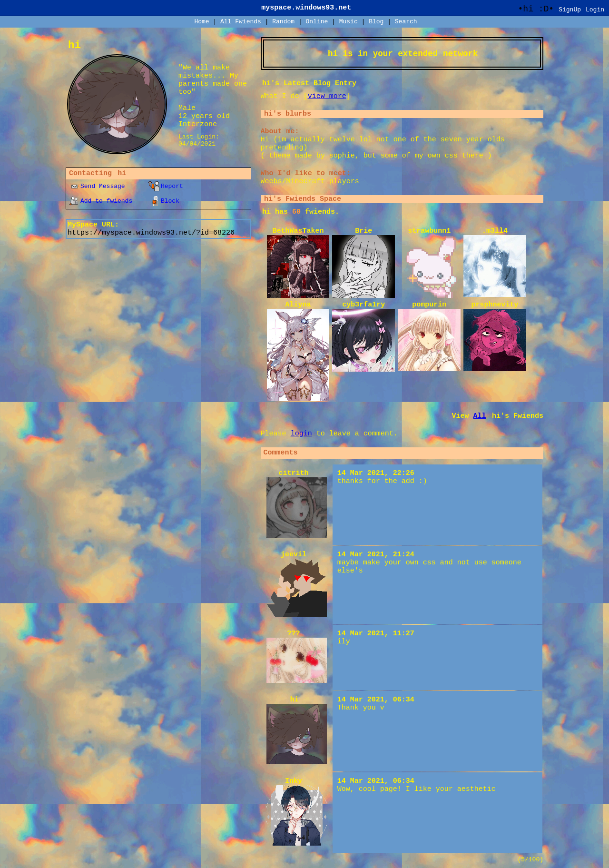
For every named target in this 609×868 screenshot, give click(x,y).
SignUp (570, 10)
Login (595, 10)
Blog (376, 22)
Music (349, 22)
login (301, 434)
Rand (283, 22)
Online (317, 22)
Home (201, 22)
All (241, 22)
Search (406, 22)
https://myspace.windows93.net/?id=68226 (151, 233)
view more (327, 96)
